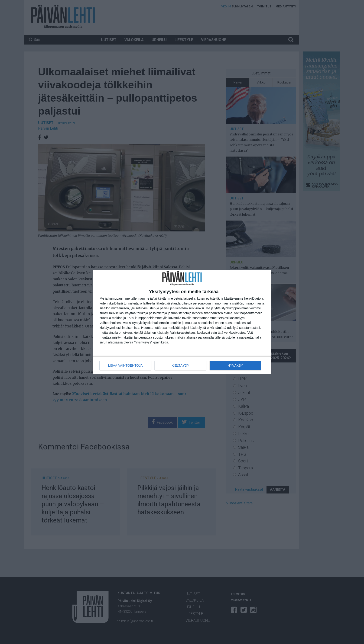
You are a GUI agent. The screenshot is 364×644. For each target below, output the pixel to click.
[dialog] (182, 322)
